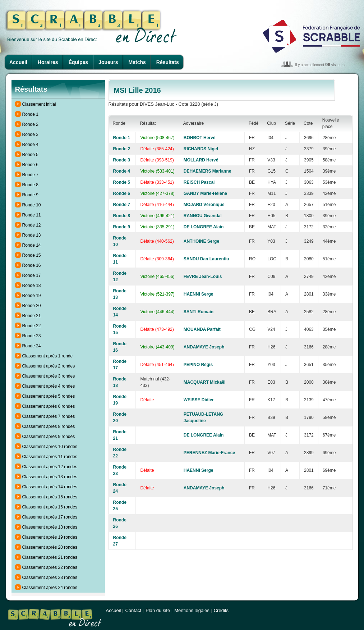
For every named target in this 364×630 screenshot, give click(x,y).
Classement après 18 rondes (50, 527)
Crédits (221, 610)
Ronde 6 (30, 165)
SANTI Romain (199, 312)
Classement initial (39, 104)
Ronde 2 (30, 124)
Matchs (137, 62)
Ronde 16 (32, 265)
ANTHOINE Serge (201, 241)
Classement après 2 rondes (49, 366)
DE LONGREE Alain (204, 227)
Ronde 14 (32, 245)
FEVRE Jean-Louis (203, 277)
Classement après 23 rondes (50, 577)
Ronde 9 (30, 195)
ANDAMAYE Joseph (204, 347)
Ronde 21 (32, 316)
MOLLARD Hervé (201, 160)
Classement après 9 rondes (49, 437)
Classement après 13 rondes (50, 477)
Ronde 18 (32, 286)
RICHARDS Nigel (201, 149)
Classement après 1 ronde (48, 356)
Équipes (78, 62)
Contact (133, 610)
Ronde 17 (32, 275)
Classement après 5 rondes (49, 396)
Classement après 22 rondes (50, 567)
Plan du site (158, 610)
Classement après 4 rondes (49, 386)
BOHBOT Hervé (200, 138)
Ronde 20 (32, 306)
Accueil (18, 62)
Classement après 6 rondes (49, 406)
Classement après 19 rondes (50, 537)
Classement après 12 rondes (50, 467)
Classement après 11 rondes (50, 457)
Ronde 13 (32, 235)
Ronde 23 (32, 336)
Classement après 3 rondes (49, 376)
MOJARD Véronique (204, 205)
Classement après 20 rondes (50, 547)
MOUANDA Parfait (202, 329)
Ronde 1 (30, 114)
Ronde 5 (30, 155)
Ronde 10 (32, 205)
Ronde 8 (30, 185)
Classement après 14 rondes (50, 487)
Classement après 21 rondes (50, 557)
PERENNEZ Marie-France (209, 453)
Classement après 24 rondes (50, 588)
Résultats (168, 62)
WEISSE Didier (199, 400)
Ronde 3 (30, 134)
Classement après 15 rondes (50, 497)
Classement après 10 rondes (50, 447)
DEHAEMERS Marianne (208, 171)
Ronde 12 (32, 225)
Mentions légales (192, 610)
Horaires (48, 62)
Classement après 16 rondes (50, 507)
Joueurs (108, 62)
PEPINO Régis (198, 365)
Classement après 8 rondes (49, 426)
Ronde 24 (32, 346)
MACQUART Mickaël (205, 382)
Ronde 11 (32, 215)
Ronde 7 (30, 175)
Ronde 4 (30, 145)
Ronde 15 (32, 255)
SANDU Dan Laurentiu (206, 259)
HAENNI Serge (199, 294)
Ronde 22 (32, 326)
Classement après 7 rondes (49, 416)
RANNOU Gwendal (203, 216)
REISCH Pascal (199, 182)
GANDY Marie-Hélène (205, 193)
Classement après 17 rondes (50, 517)
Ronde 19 (32, 296)
